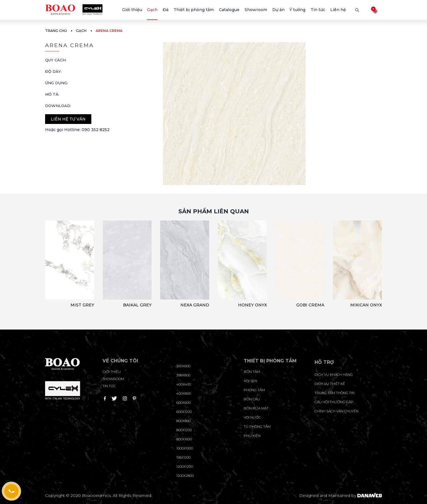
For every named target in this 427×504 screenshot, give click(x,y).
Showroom (113, 379)
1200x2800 (185, 476)
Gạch (81, 31)
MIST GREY (82, 305)
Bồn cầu (252, 399)
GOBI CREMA (310, 305)
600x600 (184, 402)
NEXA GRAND (195, 305)
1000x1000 (185, 448)
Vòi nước (252, 417)
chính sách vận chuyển (337, 411)
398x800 (183, 375)
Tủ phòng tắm (257, 426)
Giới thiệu (112, 372)
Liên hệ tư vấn (68, 119)
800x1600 (184, 439)
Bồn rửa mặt (256, 408)
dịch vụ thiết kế (330, 384)
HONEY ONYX (252, 305)
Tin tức (109, 386)
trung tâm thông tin (335, 393)
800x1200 (184, 430)
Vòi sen (250, 381)
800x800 (184, 421)
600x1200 (184, 412)
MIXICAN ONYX (366, 305)
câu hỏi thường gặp (334, 402)
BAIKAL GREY (137, 305)
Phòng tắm (254, 390)
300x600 (183, 366)
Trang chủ (56, 31)
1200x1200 (185, 466)
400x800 (184, 393)
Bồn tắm (252, 372)
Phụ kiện (252, 436)
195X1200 (184, 457)
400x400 (184, 384)
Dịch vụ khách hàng (334, 375)
